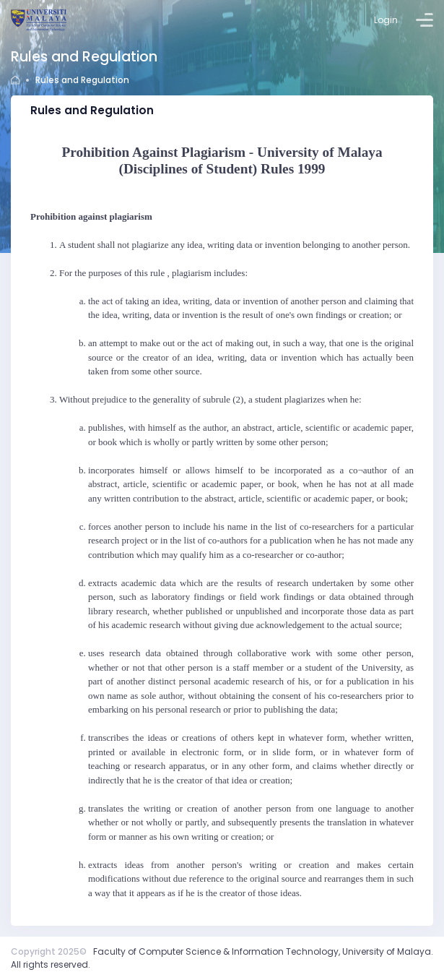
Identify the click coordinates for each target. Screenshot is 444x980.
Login (386, 20)
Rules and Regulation (82, 80)
